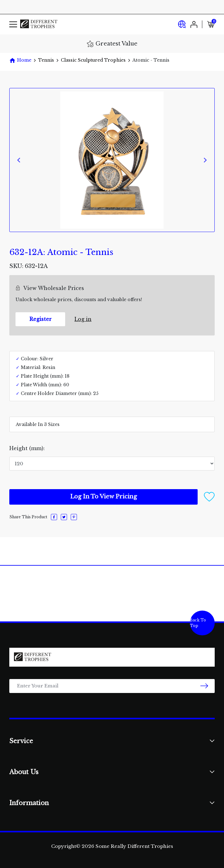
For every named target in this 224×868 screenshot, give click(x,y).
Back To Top (198, 623)
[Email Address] (112, 686)
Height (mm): (27, 448)
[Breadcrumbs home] (20, 60)
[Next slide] (205, 160)
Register (40, 319)
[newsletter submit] (204, 686)
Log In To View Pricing (103, 497)
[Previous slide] (19, 160)
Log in (83, 319)
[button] (209, 496)
